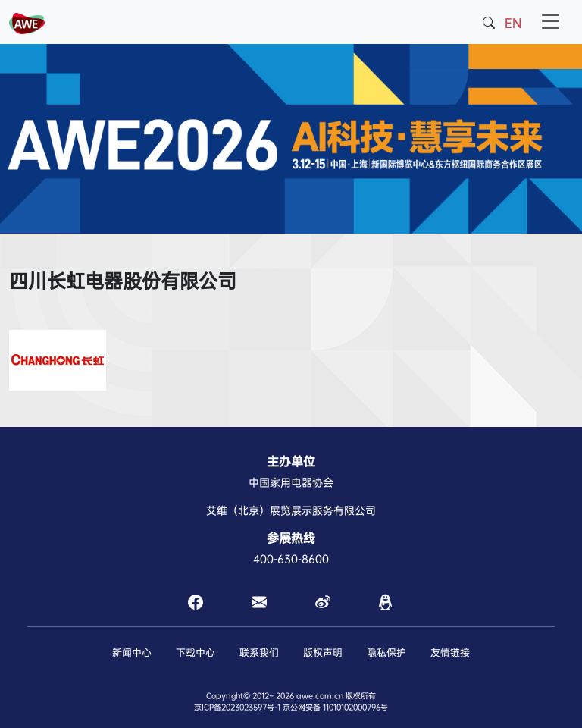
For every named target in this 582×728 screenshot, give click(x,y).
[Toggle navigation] (551, 22)
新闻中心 (132, 653)
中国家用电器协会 (291, 482)
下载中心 (196, 653)
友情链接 (450, 653)
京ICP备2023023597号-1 (237, 707)
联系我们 (259, 653)
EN (513, 23)
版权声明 (323, 653)
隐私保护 (386, 653)
